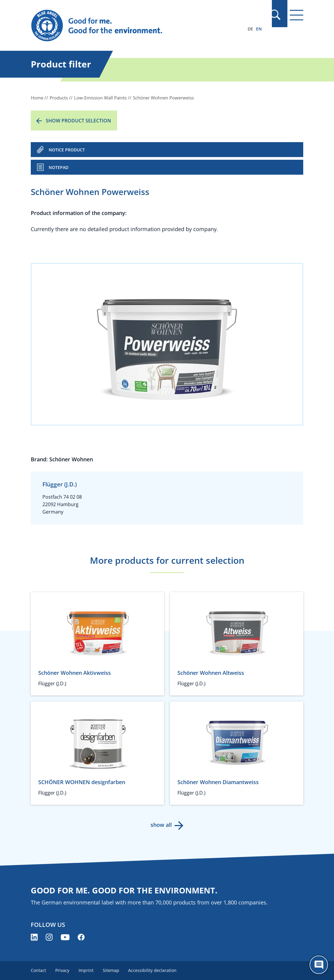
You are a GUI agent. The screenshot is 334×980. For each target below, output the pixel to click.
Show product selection (78, 121)
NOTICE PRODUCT (67, 150)
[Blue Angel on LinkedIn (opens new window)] (34, 937)
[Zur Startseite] (126, 26)
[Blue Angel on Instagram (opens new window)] (49, 937)
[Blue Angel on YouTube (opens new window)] (65, 937)
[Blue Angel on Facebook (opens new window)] (81, 937)
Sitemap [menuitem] (112, 970)
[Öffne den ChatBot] (319, 965)
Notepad (59, 167)
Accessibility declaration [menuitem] (154, 970)
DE (250, 29)
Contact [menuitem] (38, 970)
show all (161, 825)
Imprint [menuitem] (87, 970)
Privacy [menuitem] (63, 970)
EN (259, 29)
